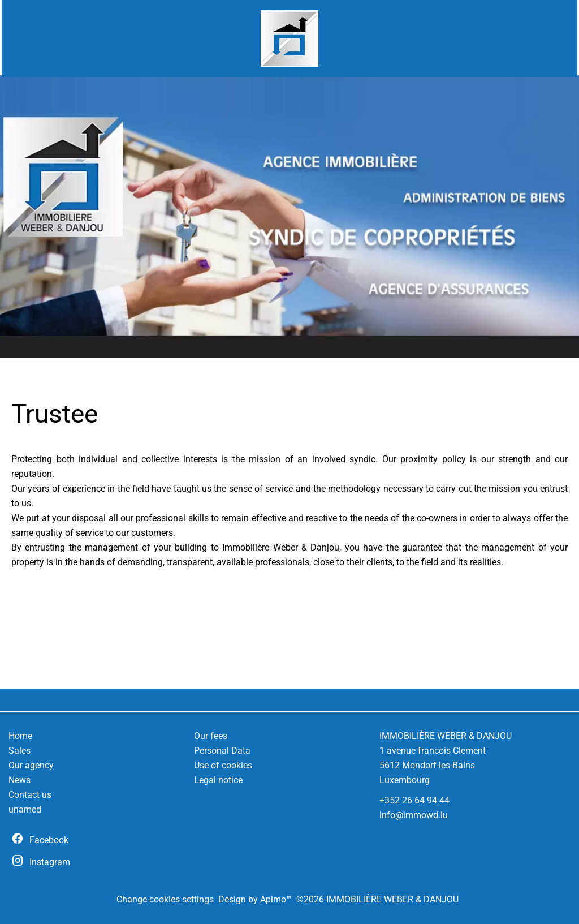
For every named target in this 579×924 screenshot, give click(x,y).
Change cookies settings (165, 899)
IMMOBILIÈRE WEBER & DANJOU (446, 736)
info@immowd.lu (414, 815)
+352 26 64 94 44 (414, 800)
